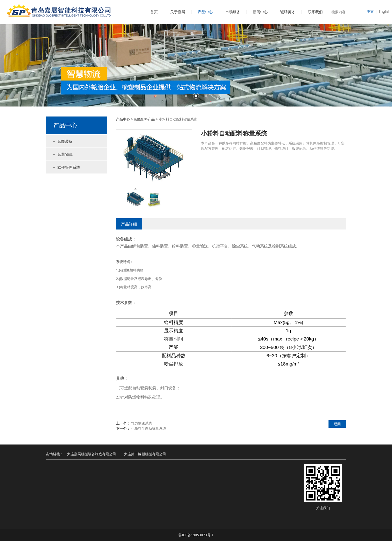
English (384, 11)
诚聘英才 (288, 12)
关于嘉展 (178, 12)
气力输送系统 (141, 423)
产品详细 (129, 224)
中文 (370, 11)
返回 (337, 424)
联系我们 (315, 12)
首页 (154, 12)
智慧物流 (65, 154)
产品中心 (205, 12)
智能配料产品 (144, 119)
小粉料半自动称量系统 (148, 428)
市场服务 (233, 12)
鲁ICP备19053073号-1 (196, 535)
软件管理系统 (69, 167)
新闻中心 (260, 12)
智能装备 (65, 141)
